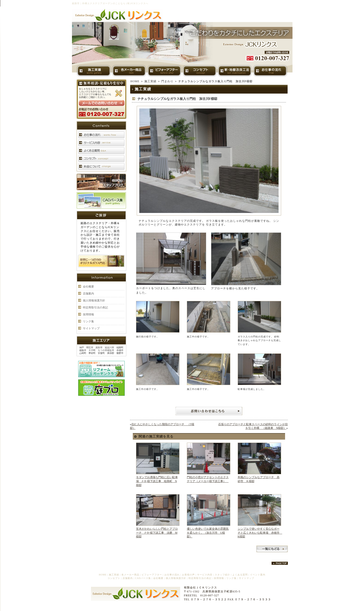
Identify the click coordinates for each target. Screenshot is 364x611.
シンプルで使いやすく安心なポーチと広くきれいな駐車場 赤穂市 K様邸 (260, 533)
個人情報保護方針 (94, 301)
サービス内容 (205, 575)
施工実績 (150, 81)
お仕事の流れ (172, 575)
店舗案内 (88, 294)
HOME (135, 81)
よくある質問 (240, 575)
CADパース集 (143, 578)
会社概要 (88, 287)
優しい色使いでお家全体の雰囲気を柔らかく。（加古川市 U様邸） (208, 533)
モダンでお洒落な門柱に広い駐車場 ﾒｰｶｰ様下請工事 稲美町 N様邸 (157, 481)
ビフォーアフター (152, 575)
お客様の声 (188, 575)
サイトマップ (91, 328)
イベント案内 (258, 575)
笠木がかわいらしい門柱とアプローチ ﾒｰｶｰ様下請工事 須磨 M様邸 (157, 533)
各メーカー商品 (130, 575)
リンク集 (88, 321)
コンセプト (114, 578)
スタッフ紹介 (222, 575)
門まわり (167, 81)
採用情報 (88, 314)
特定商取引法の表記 (95, 307)
